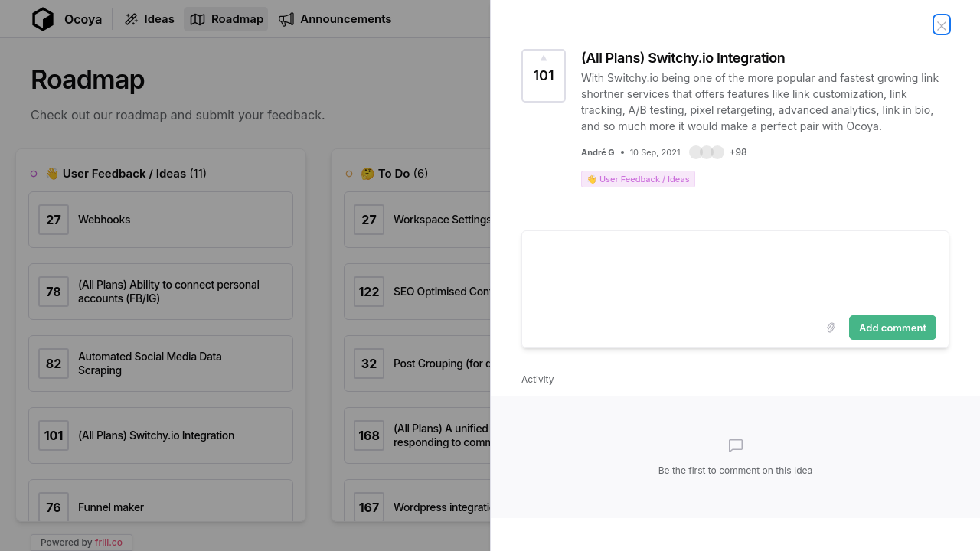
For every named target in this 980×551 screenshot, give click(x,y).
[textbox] (735, 270)
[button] (718, 152)
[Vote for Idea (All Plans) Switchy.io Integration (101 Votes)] (544, 76)
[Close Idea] (942, 24)
